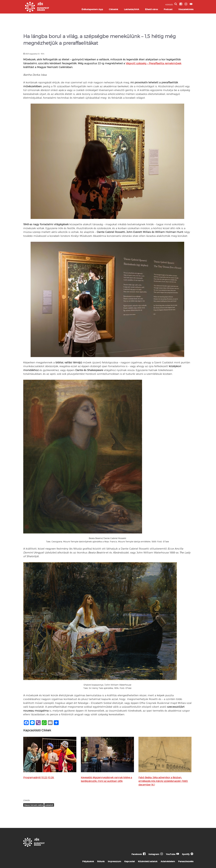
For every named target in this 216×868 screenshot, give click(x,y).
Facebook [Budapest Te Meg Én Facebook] (137, 854)
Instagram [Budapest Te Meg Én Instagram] (154, 854)
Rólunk (101, 861)
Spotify (186, 854)
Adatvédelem (168, 861)
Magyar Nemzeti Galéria (33, 805)
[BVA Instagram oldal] (186, 4)
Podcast (168, 9)
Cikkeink (114, 9)
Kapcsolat (130, 861)
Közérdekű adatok (148, 861)
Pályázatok (88, 861)
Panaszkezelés (186, 861)
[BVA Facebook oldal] (181, 4)
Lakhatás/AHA (132, 9)
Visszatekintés (186, 9)
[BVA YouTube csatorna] (191, 4)
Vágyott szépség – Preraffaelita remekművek (154, 63)
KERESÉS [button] (171, 4)
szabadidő (49, 805)
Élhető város (151, 9)
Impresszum (115, 861)
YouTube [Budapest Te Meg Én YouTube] (171, 854)
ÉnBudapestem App (92, 9)
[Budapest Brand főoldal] (37, 11)
